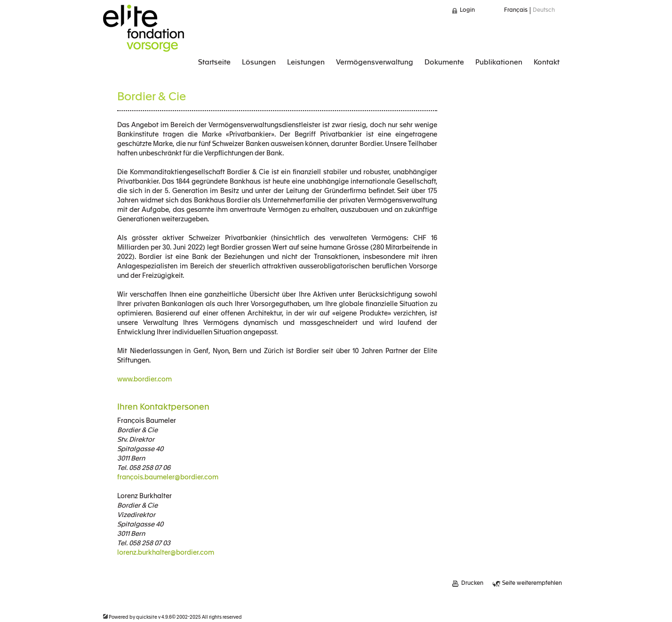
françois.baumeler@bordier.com (168, 477)
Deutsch (544, 10)
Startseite (214, 62)
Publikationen (499, 62)
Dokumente (444, 62)
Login (467, 10)
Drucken (472, 583)
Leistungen (306, 62)
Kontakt (547, 62)
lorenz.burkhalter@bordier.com (166, 553)
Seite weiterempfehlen (532, 583)
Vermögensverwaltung (375, 62)
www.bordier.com (144, 380)
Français (516, 10)
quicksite (147, 617)
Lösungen (259, 62)
